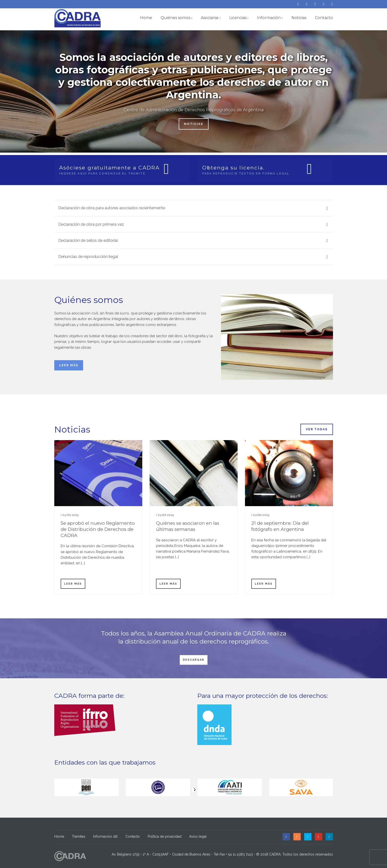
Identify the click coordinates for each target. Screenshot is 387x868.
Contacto (324, 18)
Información (270, 18)
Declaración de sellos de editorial (193, 241)
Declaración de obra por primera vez (193, 224)
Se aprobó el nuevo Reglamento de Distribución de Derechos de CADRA (98, 529)
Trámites (79, 836)
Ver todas (317, 429)
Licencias (239, 18)
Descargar (194, 660)
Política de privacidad (165, 836)
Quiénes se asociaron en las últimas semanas (188, 526)
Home (146, 18)
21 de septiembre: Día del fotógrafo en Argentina (280, 526)
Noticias (299, 18)
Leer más (69, 365)
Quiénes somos (176, 18)
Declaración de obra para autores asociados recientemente (193, 208)
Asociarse (211, 18)
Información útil (105, 836)
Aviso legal (198, 836)
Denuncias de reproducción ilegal (193, 257)
